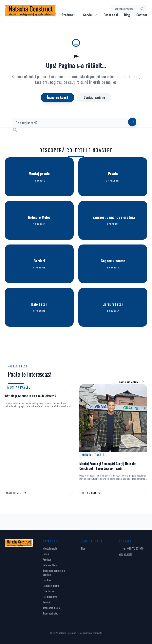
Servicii (47, 602)
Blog (127, 15)
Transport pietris (52, 613)
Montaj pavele (50, 548)
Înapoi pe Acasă (57, 97)
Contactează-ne (94, 97)
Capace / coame (51, 585)
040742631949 (133, 548)
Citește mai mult (16, 493)
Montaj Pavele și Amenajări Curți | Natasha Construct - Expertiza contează (108, 466)
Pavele (46, 554)
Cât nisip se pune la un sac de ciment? (31, 396)
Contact (142, 15)
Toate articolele (132, 382)
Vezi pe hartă (125, 554)
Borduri (47, 580)
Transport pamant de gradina (54, 572)
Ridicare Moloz (50, 565)
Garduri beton (50, 597)
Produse (47, 559)
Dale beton (48, 591)
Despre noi (111, 15)
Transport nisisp (51, 608)
